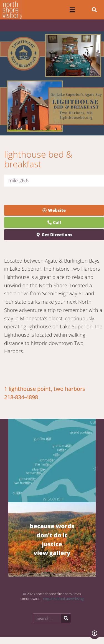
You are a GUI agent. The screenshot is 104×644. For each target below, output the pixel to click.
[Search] (66, 618)
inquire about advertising (63, 598)
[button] (73, 10)
